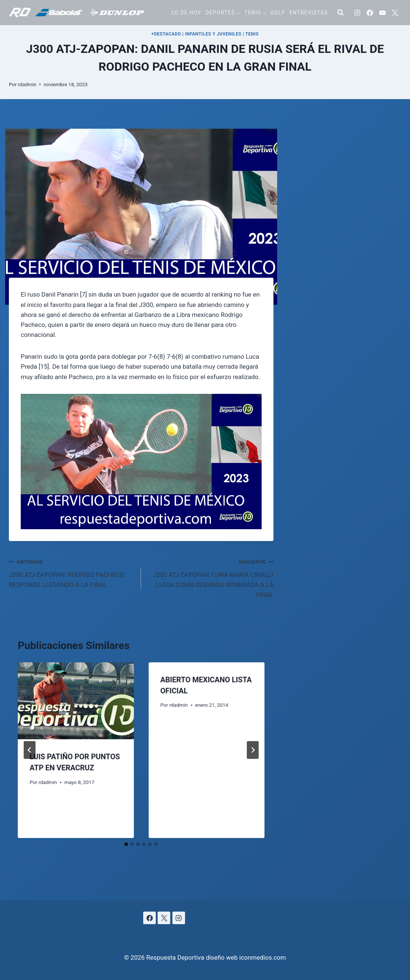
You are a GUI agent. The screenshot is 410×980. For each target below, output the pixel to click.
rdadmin (27, 84)
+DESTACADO (166, 34)
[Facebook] (370, 13)
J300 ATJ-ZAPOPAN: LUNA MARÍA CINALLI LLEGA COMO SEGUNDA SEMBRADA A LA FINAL (210, 577)
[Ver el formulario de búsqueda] (340, 13)
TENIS (252, 34)
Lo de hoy (186, 13)
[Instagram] (357, 13)
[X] (395, 13)
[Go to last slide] (30, 750)
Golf (278, 13)
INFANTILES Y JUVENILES (213, 34)
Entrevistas (309, 13)
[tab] (126, 844)
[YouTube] (382, 13)
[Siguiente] (253, 750)
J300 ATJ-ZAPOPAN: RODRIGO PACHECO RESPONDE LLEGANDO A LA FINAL (72, 572)
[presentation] (76, 701)
